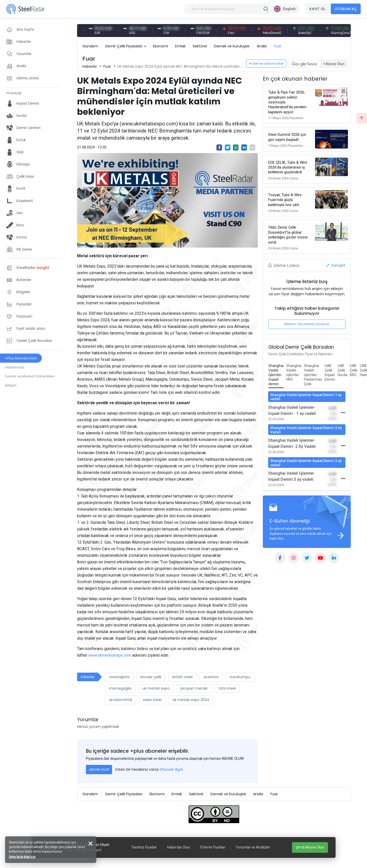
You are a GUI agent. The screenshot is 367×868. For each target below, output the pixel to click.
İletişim (11, 385)
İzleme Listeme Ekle (266, 63)
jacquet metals (194, 688)
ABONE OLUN (99, 770)
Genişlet (336, 265)
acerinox (211, 677)
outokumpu (240, 677)
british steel (182, 677)
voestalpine (119, 677)
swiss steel (152, 700)
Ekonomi (161, 46)
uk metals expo (156, 688)
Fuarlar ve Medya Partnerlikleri (30, 376)
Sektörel (200, 46)
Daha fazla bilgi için (22, 857)
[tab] (276, 375)
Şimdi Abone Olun (310, 847)
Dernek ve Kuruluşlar (232, 46)
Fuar (278, 46)
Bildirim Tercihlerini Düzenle (307, 324)
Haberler (90, 66)
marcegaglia (120, 688)
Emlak (180, 46)
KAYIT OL (317, 9)
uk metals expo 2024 (191, 700)
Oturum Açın (171, 769)
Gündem (90, 46)
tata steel (227, 688)
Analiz (262, 46)
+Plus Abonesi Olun (21, 358)
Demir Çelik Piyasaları (124, 46)
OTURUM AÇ (346, 9)
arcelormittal (121, 700)
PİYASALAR (14, 93)
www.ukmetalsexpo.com (110, 655)
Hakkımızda (15, 367)
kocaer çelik (151, 677)
